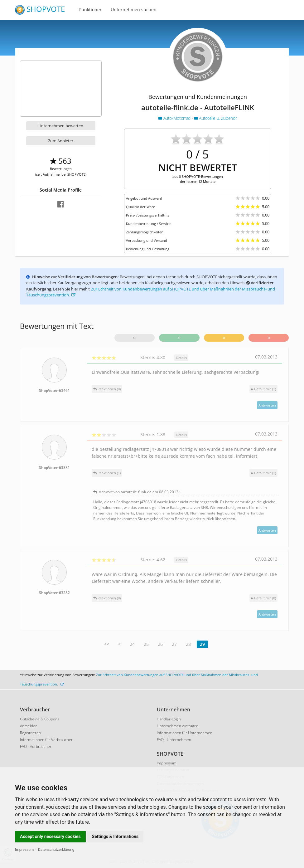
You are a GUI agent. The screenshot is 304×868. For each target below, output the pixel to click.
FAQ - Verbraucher (36, 746)
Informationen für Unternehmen (185, 733)
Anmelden (29, 726)
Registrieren (30, 733)
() (263, 389)
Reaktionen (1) (107, 473)
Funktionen (91, 10)
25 (146, 644)
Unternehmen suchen (134, 10)
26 (160, 644)
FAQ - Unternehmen (174, 740)
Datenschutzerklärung (56, 850)
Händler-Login (169, 719)
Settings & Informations (115, 836)
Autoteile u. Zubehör (215, 118)
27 (174, 644)
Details (181, 358)
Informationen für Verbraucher (46, 740)
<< (107, 644)
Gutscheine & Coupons (40, 719)
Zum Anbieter (61, 141)
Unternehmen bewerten (61, 126)
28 (188, 644)
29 (202, 644)
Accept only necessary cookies (50, 836)
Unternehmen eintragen (178, 726)
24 (132, 644)
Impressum (24, 850)
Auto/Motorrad (175, 118)
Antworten (267, 405)
